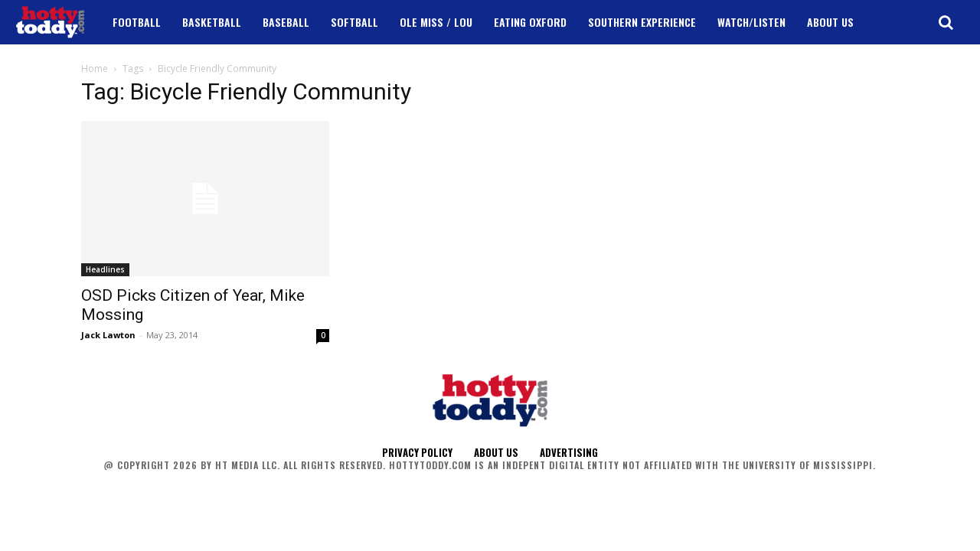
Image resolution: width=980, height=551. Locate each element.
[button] (946, 22)
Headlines (105, 269)
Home (95, 68)
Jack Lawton (108, 335)
